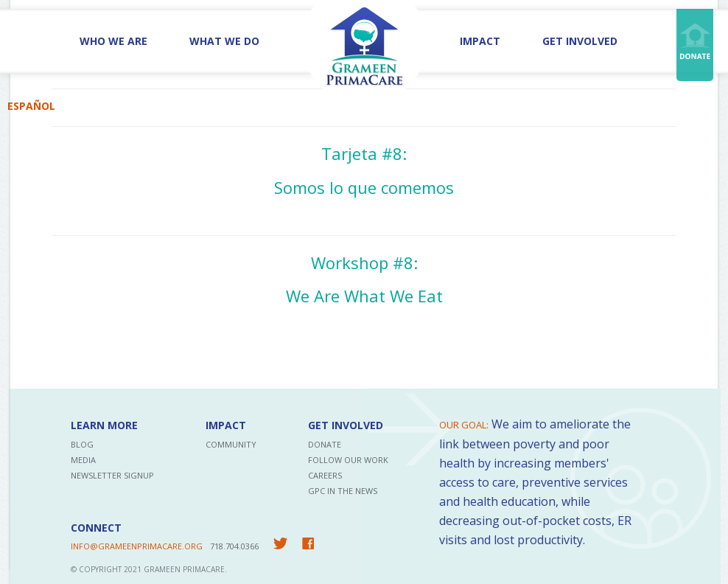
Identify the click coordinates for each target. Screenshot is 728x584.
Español (31, 106)
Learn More (104, 425)
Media (83, 460)
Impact (480, 41)
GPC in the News (343, 491)
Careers (325, 475)
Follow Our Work (348, 460)
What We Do (224, 41)
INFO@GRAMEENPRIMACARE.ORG (137, 546)
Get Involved (580, 41)
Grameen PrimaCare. (185, 569)
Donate (325, 444)
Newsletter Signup (112, 475)
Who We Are (113, 41)
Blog (82, 444)
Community (231, 444)
